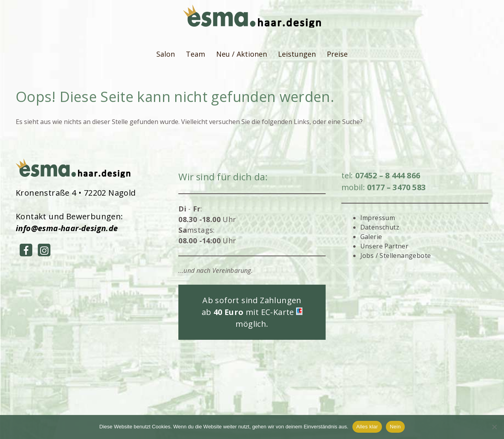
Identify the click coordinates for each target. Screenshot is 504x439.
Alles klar (367, 427)
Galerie (371, 237)
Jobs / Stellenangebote (396, 256)
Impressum (378, 218)
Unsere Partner (384, 246)
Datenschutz (380, 227)
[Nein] (494, 427)
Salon (166, 54)
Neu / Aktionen (242, 54)
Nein (395, 427)
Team (195, 54)
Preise (337, 54)
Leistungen (297, 54)
